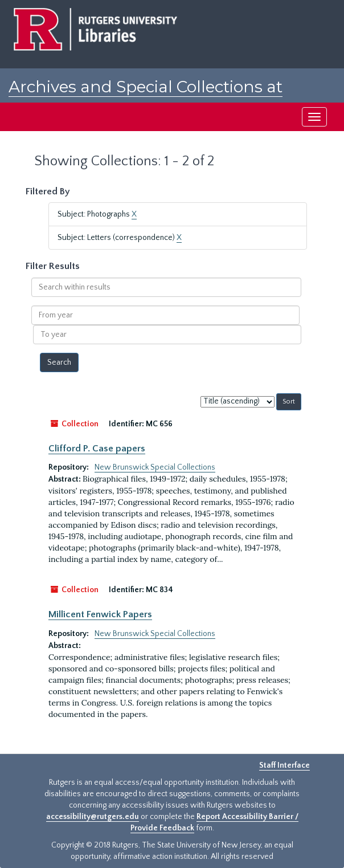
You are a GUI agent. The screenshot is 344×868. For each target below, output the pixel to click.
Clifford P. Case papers (97, 449)
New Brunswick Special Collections (155, 467)
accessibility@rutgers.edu (93, 817)
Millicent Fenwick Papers (100, 614)
